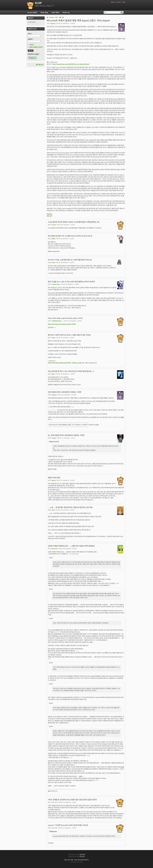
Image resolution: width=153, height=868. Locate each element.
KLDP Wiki (55, 12)
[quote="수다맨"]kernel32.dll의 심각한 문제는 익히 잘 (68, 825)
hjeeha (54, 480)
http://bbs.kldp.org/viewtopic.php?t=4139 (65, 318)
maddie (54, 438)
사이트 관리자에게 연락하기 (81, 860)
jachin (53, 510)
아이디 (30, 34)
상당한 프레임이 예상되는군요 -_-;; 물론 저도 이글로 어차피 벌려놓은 (71, 546)
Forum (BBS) (32, 12)
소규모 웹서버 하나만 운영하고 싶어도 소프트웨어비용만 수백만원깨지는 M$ (74, 222)
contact (118, 2)
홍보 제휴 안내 (40, 65)
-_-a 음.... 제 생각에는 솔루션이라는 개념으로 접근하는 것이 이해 (70, 507)
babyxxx (53, 23)
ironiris (54, 225)
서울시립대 (82, 855)
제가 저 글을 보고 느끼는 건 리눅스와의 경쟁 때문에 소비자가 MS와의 (71, 282)
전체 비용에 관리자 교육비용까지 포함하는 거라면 (65, 392)
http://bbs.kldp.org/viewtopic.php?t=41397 (62, 324)
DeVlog (74, 363)
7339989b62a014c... (57, 321)
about (113, 2)
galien (53, 374)
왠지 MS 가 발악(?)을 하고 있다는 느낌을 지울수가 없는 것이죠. (69, 335)
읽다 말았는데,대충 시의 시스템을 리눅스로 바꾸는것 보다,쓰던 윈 (70, 236)
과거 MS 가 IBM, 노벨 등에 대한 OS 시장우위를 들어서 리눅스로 (70, 260)
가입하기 (32, 45)
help (124, 2)
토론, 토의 (61, 17)
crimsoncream (56, 284)
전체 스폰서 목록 (69, 860)
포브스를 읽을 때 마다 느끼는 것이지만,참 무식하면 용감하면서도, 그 (71, 371)
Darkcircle (55, 549)
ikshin (53, 262)
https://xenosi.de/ (54, 251)
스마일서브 (82, 857)
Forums (52, 17)
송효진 (53, 239)
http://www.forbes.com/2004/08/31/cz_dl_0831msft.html (71, 64)
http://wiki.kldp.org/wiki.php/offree (59, 363)
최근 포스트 (32, 22)
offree (53, 338)
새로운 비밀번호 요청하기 (36, 47)
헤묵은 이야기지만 (54, 478)
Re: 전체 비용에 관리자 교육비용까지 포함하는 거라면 (66, 435)
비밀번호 (31, 39)
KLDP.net (66, 12)
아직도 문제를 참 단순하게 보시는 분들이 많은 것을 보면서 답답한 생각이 (72, 800)
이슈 (56, 17)
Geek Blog (44, 12)
